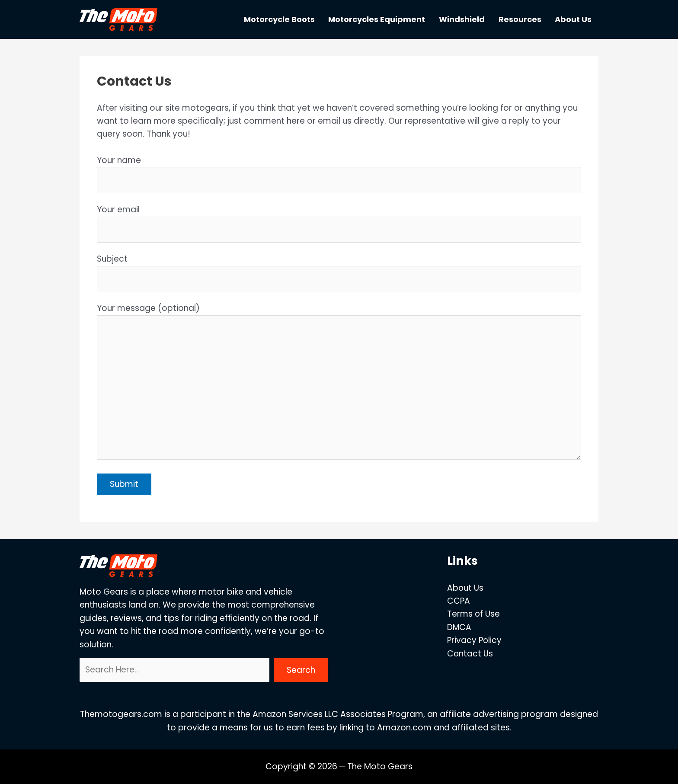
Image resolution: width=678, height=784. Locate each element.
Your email (339, 223)
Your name (339, 174)
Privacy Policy (474, 640)
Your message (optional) (339, 383)
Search (301, 670)
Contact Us (470, 654)
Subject (339, 272)
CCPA (458, 601)
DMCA (459, 627)
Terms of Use (473, 614)
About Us (465, 588)
